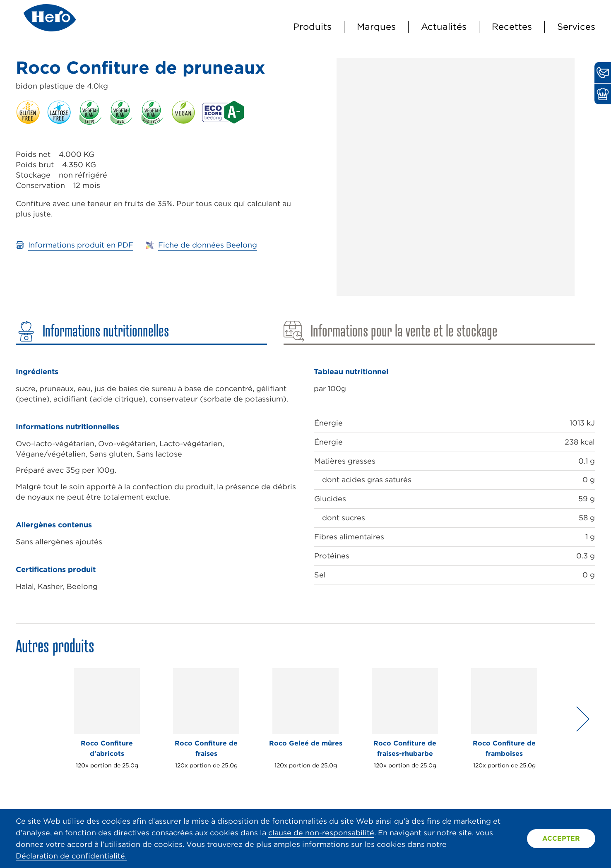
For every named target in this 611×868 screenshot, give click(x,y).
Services (576, 26)
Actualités (444, 26)
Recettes (512, 26)
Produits (312, 26)
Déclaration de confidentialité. (71, 856)
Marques (376, 26)
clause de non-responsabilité (321, 833)
